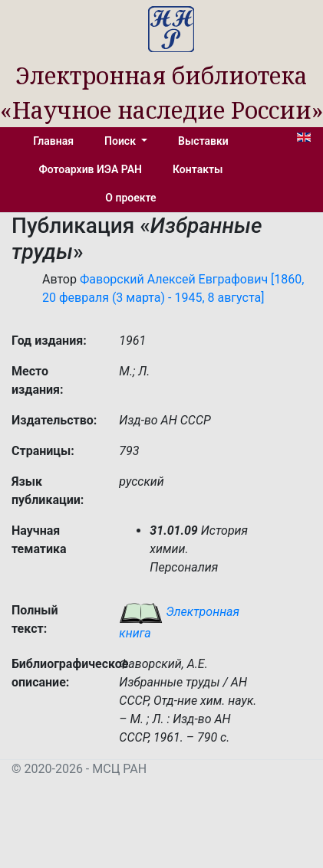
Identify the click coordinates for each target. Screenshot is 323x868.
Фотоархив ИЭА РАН (91, 169)
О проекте (130, 198)
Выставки (203, 141)
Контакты (198, 169)
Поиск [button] (121, 141)
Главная (53, 141)
